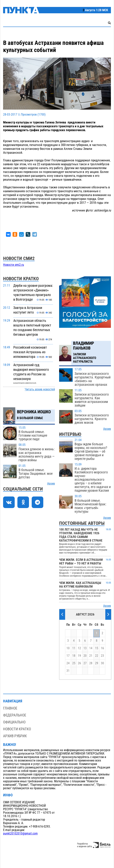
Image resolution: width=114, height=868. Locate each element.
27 (85, 663)
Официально (14, 722)
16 (102, 648)
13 (85, 648)
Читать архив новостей (40, 389)
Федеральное (15, 715)
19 (79, 656)
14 (91, 648)
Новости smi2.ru (14, 265)
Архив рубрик (15, 736)
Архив (51, 484)
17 (68, 656)
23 (102, 656)
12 (79, 648)
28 (91, 663)
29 (97, 663)
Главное (10, 708)
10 (68, 648)
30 (102, 663)
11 (74, 648)
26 (79, 663)
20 (85, 656)
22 (97, 656)
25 (74, 663)
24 (68, 663)
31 (68, 671)
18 (74, 656)
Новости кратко (17, 729)
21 (91, 656)
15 (97, 648)
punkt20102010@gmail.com (20, 834)
